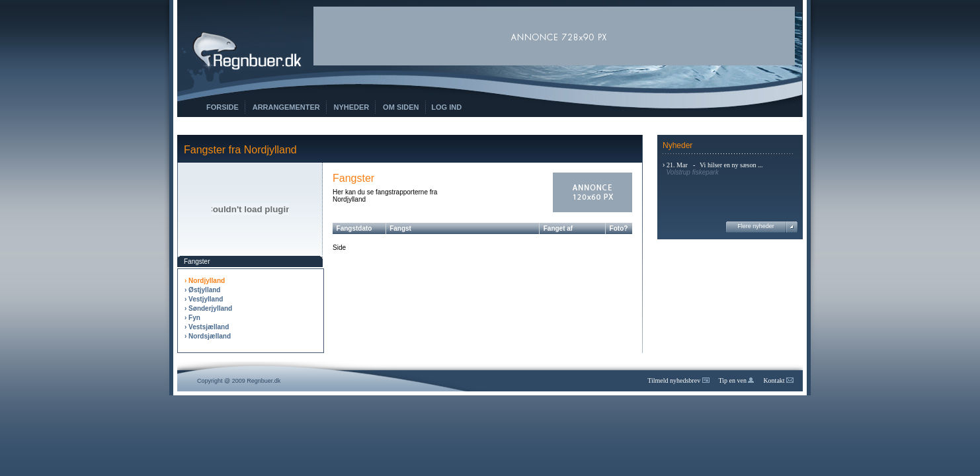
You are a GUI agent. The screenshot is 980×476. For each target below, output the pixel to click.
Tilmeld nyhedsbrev (678, 380)
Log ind (446, 107)
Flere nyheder (756, 226)
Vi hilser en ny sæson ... (731, 165)
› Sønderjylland (208, 308)
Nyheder (352, 107)
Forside (223, 107)
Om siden (401, 107)
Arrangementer (286, 107)
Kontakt (778, 380)
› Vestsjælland (207, 327)
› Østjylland (202, 290)
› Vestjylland (204, 299)
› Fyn (192, 318)
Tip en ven (737, 380)
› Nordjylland (205, 281)
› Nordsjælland (208, 336)
